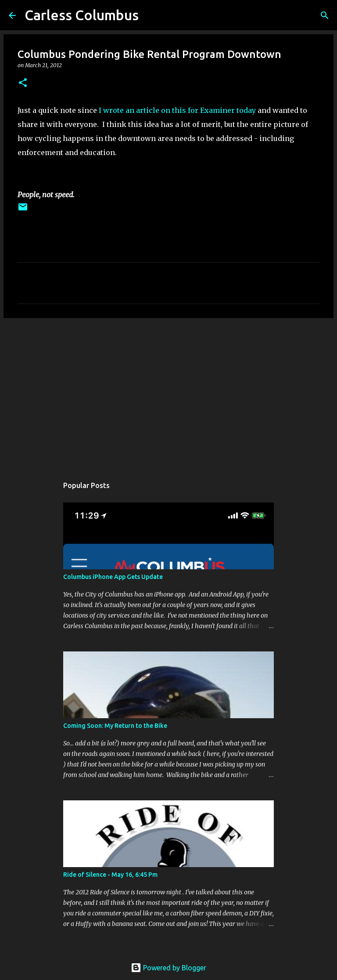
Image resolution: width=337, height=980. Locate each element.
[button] (23, 83)
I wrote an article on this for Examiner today (177, 110)
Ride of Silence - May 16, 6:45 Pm (110, 875)
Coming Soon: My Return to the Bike (115, 726)
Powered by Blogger (168, 968)
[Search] (325, 15)
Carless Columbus (82, 15)
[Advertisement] (168, 393)
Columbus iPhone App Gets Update (113, 577)
